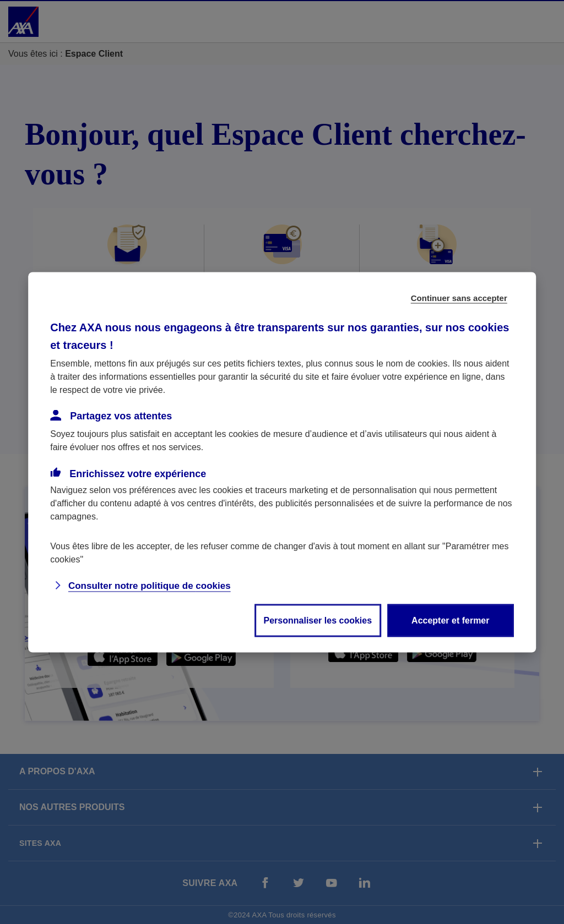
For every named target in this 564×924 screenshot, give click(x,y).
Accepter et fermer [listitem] (450, 620)
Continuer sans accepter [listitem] (459, 297)
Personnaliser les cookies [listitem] (318, 620)
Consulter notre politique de (150, 585)
